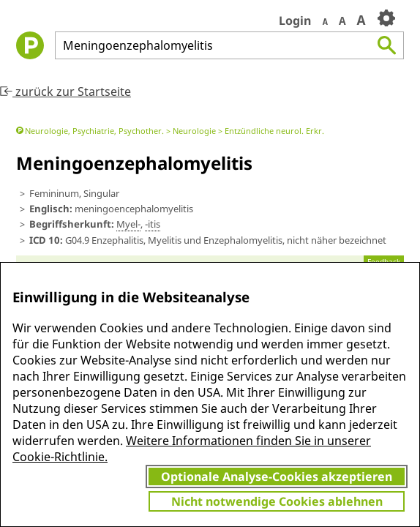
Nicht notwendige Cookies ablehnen (277, 501)
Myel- (128, 224)
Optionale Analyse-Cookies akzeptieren (277, 476)
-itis (153, 224)
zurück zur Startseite (65, 91)
